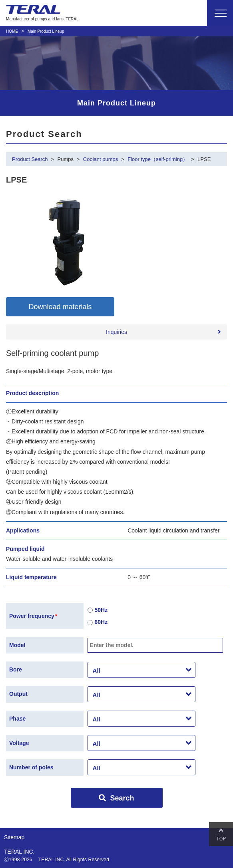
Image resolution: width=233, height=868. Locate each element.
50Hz (98, 610)
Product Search (30, 159)
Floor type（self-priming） (158, 159)
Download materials (60, 307)
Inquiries (117, 332)
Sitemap (14, 837)
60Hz (98, 623)
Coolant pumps (101, 159)
